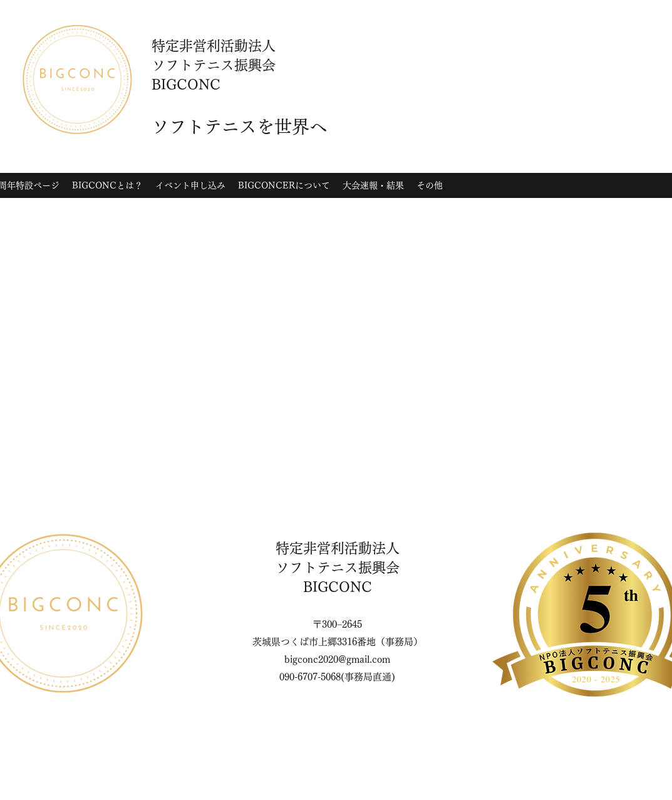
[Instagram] (520, 162)
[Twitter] (539, 162)
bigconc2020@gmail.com (337, 659)
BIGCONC (338, 587)
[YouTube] (557, 162)
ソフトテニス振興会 (338, 568)
